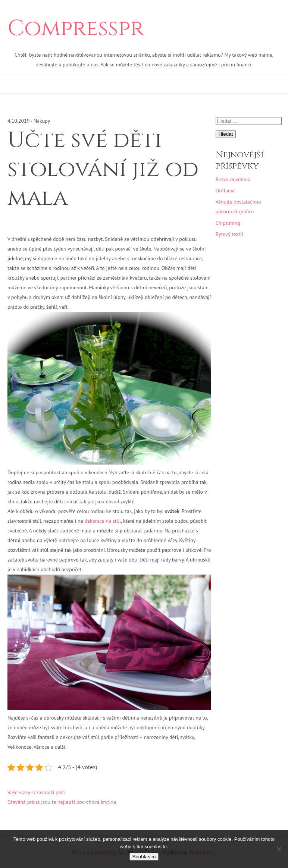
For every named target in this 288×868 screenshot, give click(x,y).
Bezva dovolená (233, 179)
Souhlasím (144, 857)
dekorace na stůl (103, 521)
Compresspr (76, 29)
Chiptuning (228, 223)
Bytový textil (229, 234)
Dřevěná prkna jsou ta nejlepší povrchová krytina (62, 802)
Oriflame (225, 191)
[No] (279, 849)
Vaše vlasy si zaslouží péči (36, 792)
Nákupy (42, 121)
